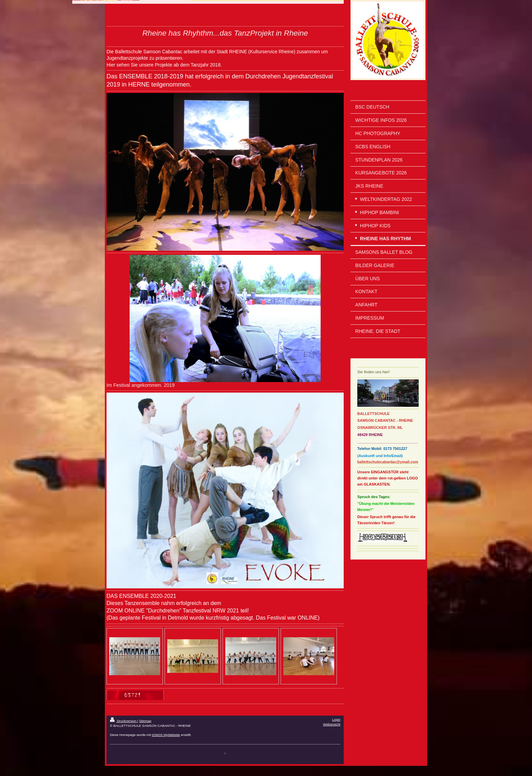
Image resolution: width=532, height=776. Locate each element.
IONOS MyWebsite (166, 735)
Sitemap (145, 721)
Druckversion (124, 721)
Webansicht (332, 724)
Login (336, 720)
